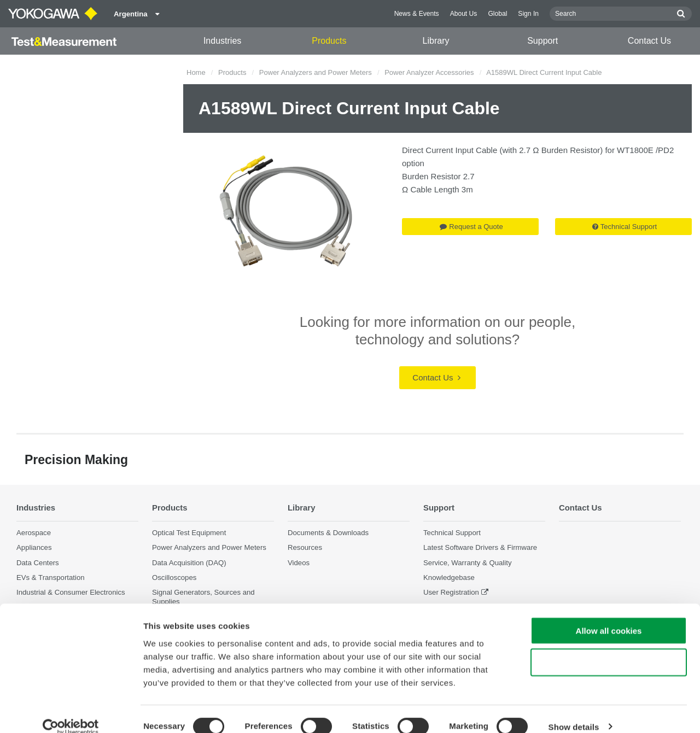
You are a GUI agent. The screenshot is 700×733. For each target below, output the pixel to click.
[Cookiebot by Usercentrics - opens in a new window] (71, 712)
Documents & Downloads (328, 533)
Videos (299, 562)
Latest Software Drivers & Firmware (480, 547)
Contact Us (649, 41)
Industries (222, 41)
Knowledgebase (449, 577)
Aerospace (34, 533)
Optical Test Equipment (189, 533)
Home (196, 72)
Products (329, 41)
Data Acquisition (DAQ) (189, 562)
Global (497, 14)
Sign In (528, 14)
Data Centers (38, 562)
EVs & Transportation (51, 577)
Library (436, 41)
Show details (574, 711)
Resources (305, 547)
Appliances (34, 547)
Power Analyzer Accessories (429, 72)
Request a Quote (471, 227)
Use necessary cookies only (609, 647)
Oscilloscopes (174, 577)
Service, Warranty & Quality (467, 562)
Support (542, 41)
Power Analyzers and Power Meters (316, 72)
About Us (464, 14)
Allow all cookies (609, 615)
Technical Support (625, 227)
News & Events (417, 14)
